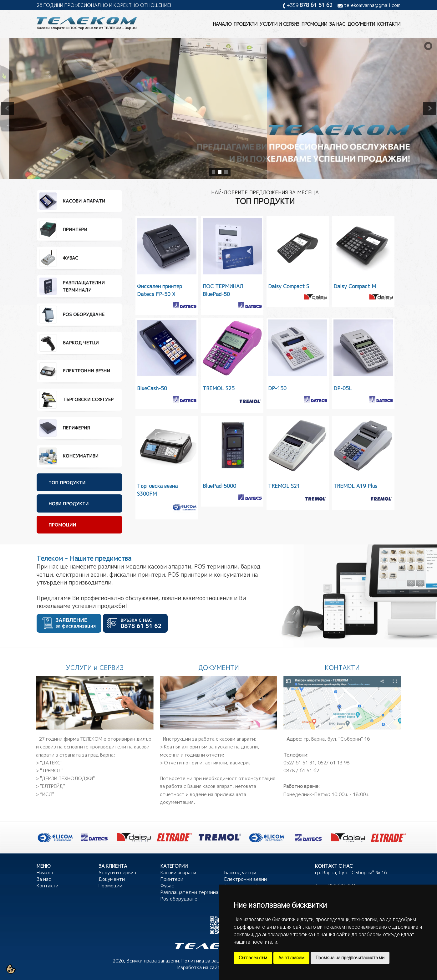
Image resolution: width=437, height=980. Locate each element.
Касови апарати (178, 873)
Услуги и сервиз (279, 24)
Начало (222, 24)
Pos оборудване (179, 899)
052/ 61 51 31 (299, 763)
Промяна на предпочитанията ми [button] (350, 958)
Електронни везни (246, 879)
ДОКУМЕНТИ (219, 667)
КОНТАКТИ (342, 667)
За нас (337, 24)
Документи (361, 24)
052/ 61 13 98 (334, 763)
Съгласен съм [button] (253, 958)
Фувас (167, 886)
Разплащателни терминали (192, 892)
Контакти (389, 24)
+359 (310, 5)
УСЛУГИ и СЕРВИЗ (95, 667)
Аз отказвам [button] (291, 958)
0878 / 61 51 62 (301, 771)
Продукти (246, 24)
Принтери (172, 879)
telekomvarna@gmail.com (372, 5)
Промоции (314, 24)
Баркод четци (240, 873)
